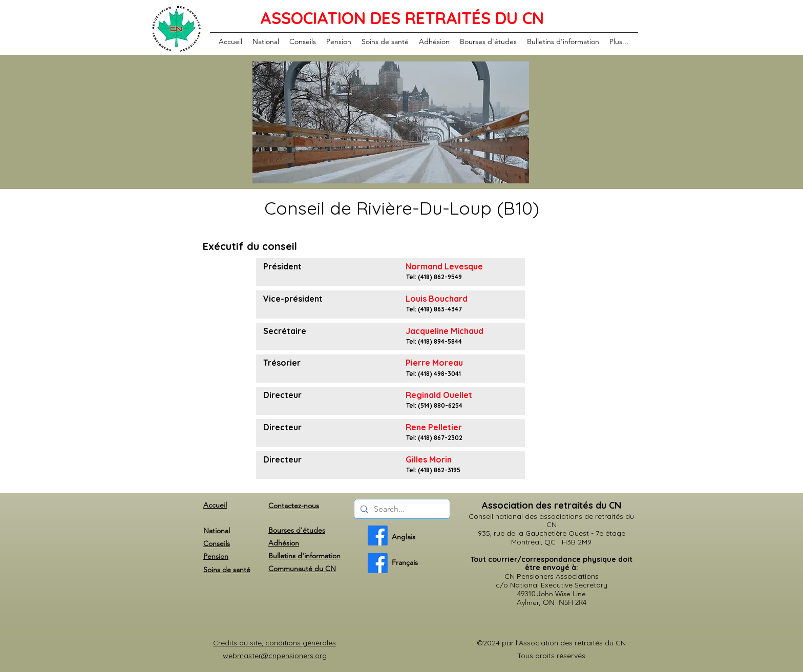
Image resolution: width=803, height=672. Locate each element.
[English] (378, 535)
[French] (378, 563)
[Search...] (401, 509)
